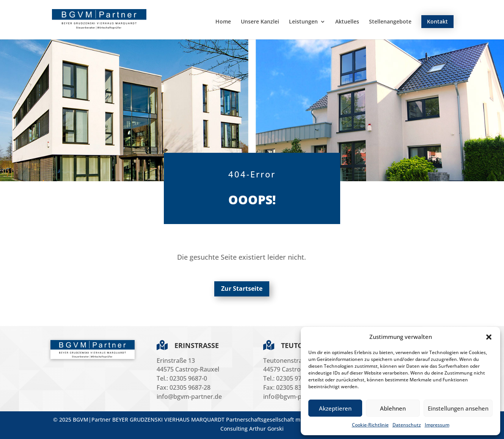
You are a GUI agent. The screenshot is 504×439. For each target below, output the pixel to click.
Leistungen (303, 22)
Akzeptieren (335, 408)
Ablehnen (393, 408)
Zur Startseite (242, 288)
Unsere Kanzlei (260, 22)
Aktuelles (347, 22)
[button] (489, 337)
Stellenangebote (390, 22)
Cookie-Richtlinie (370, 425)
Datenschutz (407, 425)
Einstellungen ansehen (458, 408)
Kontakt (437, 21)
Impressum (437, 425)
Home (223, 22)
